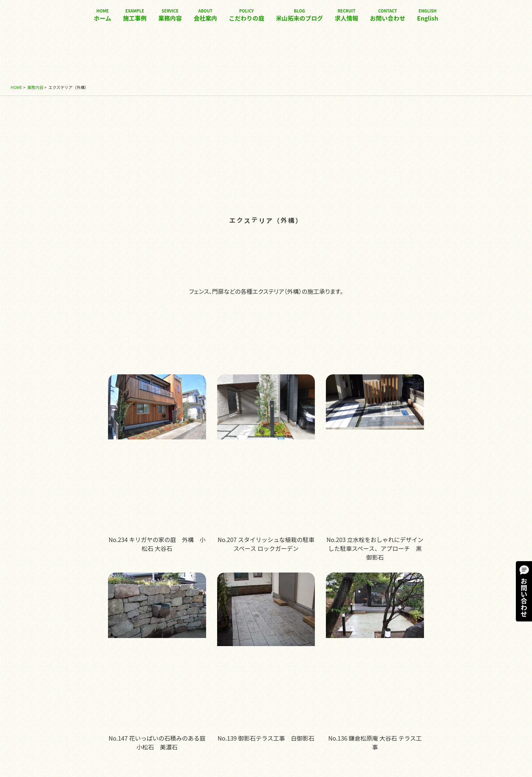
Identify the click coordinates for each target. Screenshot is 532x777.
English (428, 15)
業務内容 (170, 15)
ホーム (103, 15)
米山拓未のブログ (299, 15)
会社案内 (205, 15)
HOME (17, 87)
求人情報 (346, 15)
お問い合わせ (388, 15)
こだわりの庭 (247, 15)
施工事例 (135, 15)
